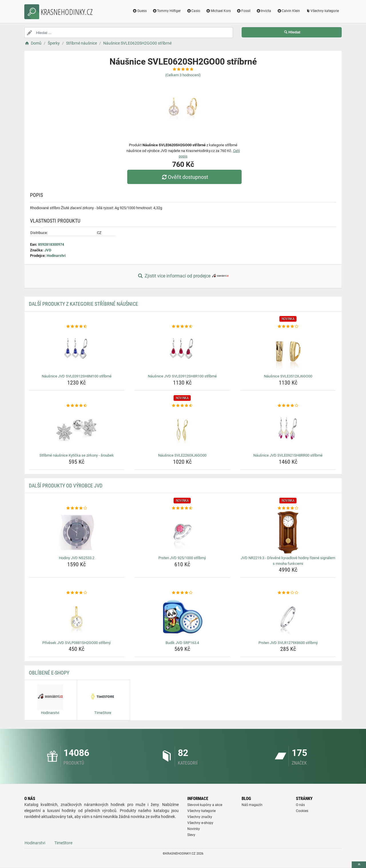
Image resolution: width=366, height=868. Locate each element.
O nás (300, 805)
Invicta (264, 11)
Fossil (243, 11)
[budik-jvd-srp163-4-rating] (182, 593)
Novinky (194, 829)
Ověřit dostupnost (184, 177)
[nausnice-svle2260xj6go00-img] (182, 430)
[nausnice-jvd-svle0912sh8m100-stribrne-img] (77, 351)
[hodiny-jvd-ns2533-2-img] (77, 532)
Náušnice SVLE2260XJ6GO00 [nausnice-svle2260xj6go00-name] (182, 455)
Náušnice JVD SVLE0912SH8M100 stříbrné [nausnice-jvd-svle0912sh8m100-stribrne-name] (77, 376)
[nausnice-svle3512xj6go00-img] (288, 351)
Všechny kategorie (322, 11)
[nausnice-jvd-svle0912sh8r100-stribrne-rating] (182, 327)
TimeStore (63, 843)
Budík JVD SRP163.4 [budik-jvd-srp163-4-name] (182, 643)
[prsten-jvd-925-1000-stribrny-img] (182, 532)
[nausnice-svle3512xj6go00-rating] (288, 327)
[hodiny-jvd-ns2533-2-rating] (77, 508)
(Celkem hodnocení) (183, 75)
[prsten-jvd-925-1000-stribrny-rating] (182, 508)
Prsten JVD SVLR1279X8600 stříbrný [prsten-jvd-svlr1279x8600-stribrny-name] (288, 643)
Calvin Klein (288, 11)
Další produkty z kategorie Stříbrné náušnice (83, 304)
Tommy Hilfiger (167, 11)
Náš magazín (252, 805)
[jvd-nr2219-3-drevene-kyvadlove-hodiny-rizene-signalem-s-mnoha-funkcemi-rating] (288, 508)
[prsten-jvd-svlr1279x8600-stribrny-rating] (288, 593)
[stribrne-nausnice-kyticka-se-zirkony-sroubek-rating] (77, 406)
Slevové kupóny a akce (205, 805)
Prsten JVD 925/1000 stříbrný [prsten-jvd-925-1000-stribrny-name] (182, 558)
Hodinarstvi (56, 256)
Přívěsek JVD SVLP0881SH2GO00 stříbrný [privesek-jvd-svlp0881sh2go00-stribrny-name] (76, 643)
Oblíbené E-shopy (49, 673)
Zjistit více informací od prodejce (183, 276)
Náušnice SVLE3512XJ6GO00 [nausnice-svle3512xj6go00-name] (288, 376)
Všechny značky (200, 817)
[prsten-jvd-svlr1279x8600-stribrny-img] (288, 617)
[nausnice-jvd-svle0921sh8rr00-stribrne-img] (288, 430)
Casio (193, 11)
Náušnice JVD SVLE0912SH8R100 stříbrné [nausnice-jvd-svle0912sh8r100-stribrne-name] (182, 376)
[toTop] (359, 865)
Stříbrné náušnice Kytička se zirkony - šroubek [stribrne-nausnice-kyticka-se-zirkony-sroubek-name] (77, 455)
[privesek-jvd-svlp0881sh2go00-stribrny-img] (77, 617)
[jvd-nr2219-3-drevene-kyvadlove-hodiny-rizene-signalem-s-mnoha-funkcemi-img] (288, 532)
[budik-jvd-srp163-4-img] (182, 617)
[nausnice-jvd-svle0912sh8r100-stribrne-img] (182, 351)
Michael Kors (218, 11)
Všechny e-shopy (200, 823)
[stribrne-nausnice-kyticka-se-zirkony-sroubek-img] (77, 430)
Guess (140, 11)
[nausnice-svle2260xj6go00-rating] (182, 406)
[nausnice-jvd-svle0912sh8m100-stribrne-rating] (77, 327)
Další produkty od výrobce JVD (66, 486)
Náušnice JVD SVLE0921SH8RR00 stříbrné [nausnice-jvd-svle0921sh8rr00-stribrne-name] (288, 455)
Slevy (191, 835)
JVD (48, 250)
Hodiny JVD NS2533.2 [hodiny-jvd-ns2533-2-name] (77, 558)
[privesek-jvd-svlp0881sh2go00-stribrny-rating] (77, 593)
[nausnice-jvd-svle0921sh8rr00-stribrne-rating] (288, 406)
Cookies (302, 811)
